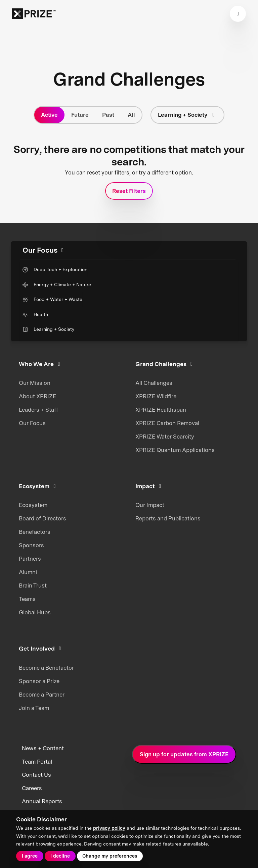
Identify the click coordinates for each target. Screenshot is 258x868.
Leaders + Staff (38, 410)
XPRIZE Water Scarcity (165, 437)
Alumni (28, 572)
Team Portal (37, 762)
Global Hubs (35, 612)
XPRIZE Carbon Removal (167, 423)
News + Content (43, 748)
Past (108, 115)
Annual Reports (42, 801)
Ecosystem (33, 505)
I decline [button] (60, 856)
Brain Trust (33, 585)
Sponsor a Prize (39, 681)
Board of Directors (42, 518)
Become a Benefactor (46, 668)
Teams (27, 599)
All (131, 115)
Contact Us (36, 775)
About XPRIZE (37, 396)
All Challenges (154, 383)
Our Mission (35, 383)
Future (80, 115)
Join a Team (34, 708)
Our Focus (32, 423)
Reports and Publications (168, 518)
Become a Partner (42, 695)
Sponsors (31, 545)
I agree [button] (30, 856)
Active (49, 115)
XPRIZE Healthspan (161, 410)
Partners (30, 559)
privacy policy (109, 828)
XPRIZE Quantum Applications (175, 450)
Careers (32, 788)
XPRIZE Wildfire (156, 396)
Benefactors (35, 532)
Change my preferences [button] (110, 856)
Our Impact (150, 505)
